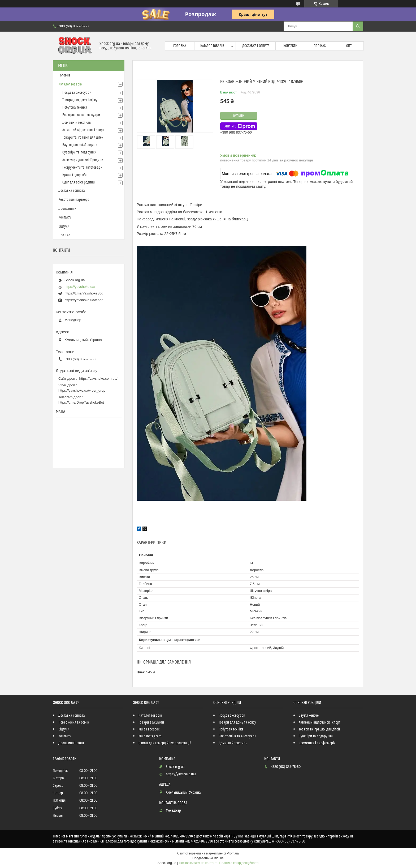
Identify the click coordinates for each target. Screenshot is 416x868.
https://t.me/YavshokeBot (84, 293)
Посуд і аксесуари (232, 716)
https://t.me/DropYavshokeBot (81, 402)
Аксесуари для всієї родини (83, 160)
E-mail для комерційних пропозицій (165, 743)
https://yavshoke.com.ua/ (98, 379)
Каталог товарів (212, 46)
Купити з (239, 126)
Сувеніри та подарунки (79, 152)
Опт (349, 46)
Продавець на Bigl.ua (208, 858)
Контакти (290, 46)
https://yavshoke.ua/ (80, 287)
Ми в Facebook (149, 729)
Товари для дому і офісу (80, 100)
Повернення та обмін (74, 722)
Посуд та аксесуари (77, 93)
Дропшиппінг (68, 209)
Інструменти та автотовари (82, 168)
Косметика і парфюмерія (317, 743)
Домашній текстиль (77, 123)
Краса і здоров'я (74, 175)
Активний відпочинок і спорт (83, 130)
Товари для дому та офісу (237, 722)
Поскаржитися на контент (198, 863)
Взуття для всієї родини (80, 145)
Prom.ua (233, 853)
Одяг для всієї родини (79, 182)
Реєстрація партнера (74, 200)
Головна (180, 46)
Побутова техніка (75, 108)
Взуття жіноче (309, 716)
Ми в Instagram (150, 736)
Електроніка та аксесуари (81, 115)
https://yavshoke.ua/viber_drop (82, 390)
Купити (239, 116)
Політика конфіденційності (239, 863)
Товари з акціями (151, 722)
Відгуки (64, 226)
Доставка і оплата (256, 46)
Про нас (320, 46)
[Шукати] (358, 26)
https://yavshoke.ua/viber (84, 300)
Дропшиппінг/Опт (71, 743)
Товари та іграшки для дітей (83, 138)
